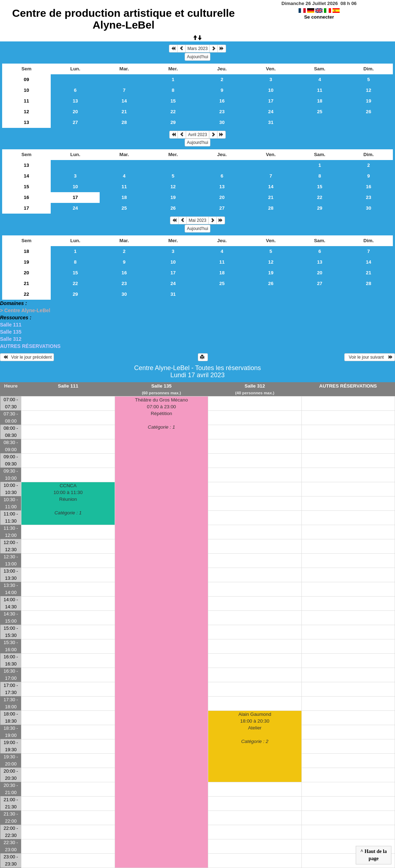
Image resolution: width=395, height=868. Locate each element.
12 (369, 90)
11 (320, 90)
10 (27, 90)
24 (271, 112)
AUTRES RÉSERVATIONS (30, 346)
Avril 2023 (197, 135)
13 (75, 101)
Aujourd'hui (197, 57)
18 (320, 101)
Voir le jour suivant (370, 357)
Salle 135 (11, 332)
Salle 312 (11, 339)
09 (27, 79)
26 (369, 112)
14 (124, 101)
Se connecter (319, 17)
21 (124, 112)
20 (75, 112)
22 (173, 112)
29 (173, 122)
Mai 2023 (197, 220)
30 (222, 122)
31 (271, 122)
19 (369, 101)
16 (222, 101)
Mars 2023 (198, 49)
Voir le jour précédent (27, 357)
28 (124, 122)
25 (320, 112)
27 (75, 122)
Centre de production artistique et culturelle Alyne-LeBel (123, 19)
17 (271, 101)
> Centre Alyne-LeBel (25, 310)
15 (173, 101)
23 (222, 112)
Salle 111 (11, 325)
